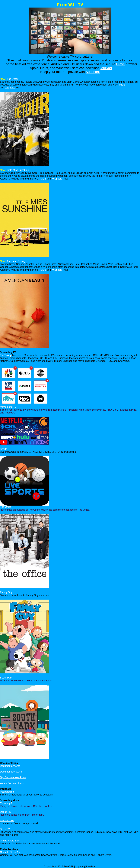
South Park (6, 678)
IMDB (122, 85)
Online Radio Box (10, 841)
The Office (6, 507)
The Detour (13, 79)
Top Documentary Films (13, 777)
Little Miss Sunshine (18, 170)
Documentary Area (10, 766)
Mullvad (106, 68)
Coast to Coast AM (10, 852)
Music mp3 (6, 803)
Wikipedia (10, 88)
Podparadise (7, 792)
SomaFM (5, 829)
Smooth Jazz (7, 821)
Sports (4, 449)
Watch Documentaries (12, 783)
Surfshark (93, 72)
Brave (121, 64)
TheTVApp (6, 355)
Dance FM (6, 812)
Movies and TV (8, 407)
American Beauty (16, 261)
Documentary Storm (11, 772)
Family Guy (6, 592)
